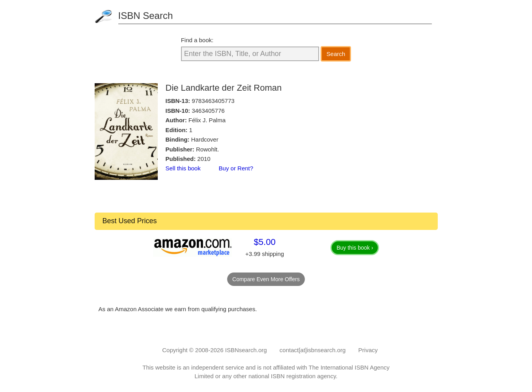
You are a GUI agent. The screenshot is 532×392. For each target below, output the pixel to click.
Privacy (368, 350)
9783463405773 (213, 101)
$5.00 (265, 242)
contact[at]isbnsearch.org (313, 350)
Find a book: (197, 40)
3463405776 (208, 111)
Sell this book (183, 168)
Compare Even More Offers (266, 279)
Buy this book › (355, 248)
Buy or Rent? (236, 168)
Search (336, 54)
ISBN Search (146, 16)
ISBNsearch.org (246, 350)
